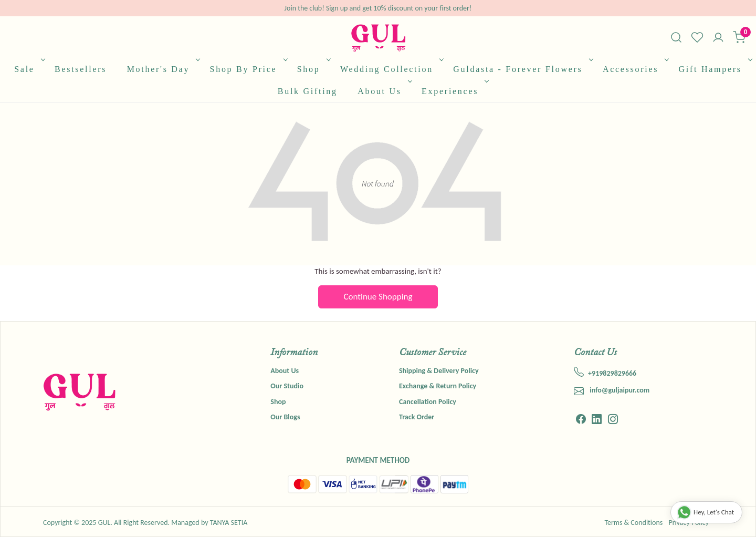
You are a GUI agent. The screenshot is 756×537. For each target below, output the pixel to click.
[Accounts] (718, 38)
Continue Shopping (378, 297)
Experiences (454, 91)
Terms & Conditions (633, 523)
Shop (313, 69)
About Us (384, 91)
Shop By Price (248, 69)
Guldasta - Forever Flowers (522, 69)
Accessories (635, 69)
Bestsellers (81, 69)
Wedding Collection (391, 69)
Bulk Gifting (308, 91)
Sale (29, 69)
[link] (676, 37)
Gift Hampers (715, 69)
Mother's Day (163, 69)
